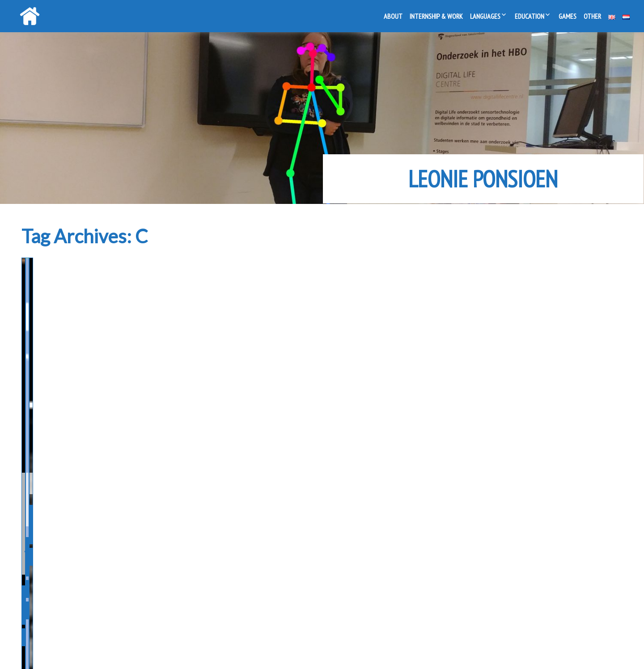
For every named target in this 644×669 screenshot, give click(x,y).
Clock (246, 447)
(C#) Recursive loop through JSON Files (114, 279)
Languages (485, 16)
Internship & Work (436, 16)
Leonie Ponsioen (483, 179)
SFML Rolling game (276, 279)
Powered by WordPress (288, 653)
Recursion (459, 279)
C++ (302, 310)
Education (530, 16)
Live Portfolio (372, 653)
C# (96, 310)
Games (568, 16)
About (393, 16)
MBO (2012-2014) (56, 310)
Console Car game (69, 447)
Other (592, 16)
